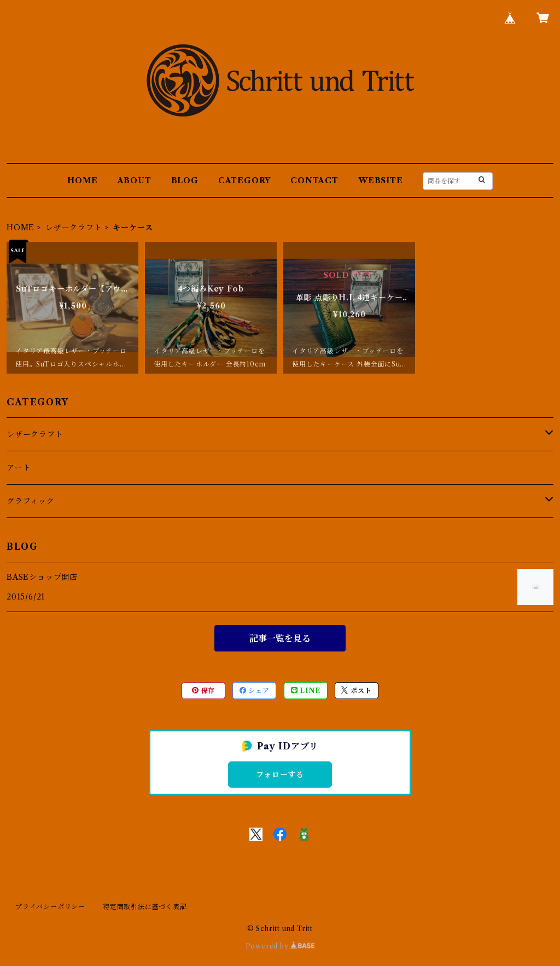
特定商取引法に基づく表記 (145, 907)
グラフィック (31, 501)
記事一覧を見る (280, 638)
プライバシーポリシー (50, 907)
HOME (82, 181)
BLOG (185, 181)
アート (19, 468)
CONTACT (314, 181)
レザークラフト (74, 228)
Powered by (280, 946)
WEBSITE (381, 181)
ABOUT (135, 181)
